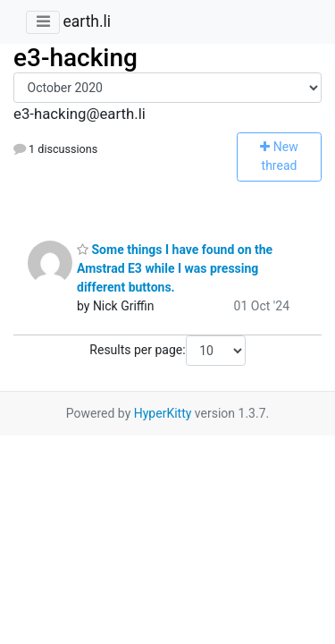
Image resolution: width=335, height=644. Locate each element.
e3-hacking (75, 58)
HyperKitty (163, 413)
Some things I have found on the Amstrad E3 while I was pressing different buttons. (175, 268)
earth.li (87, 21)
